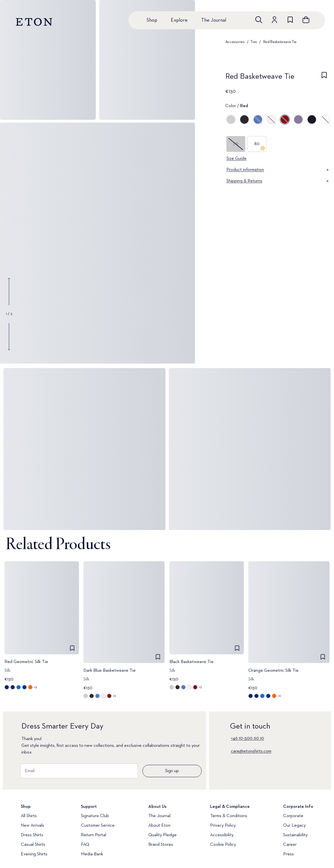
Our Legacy (294, 826)
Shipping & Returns (278, 181)
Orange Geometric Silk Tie (273, 671)
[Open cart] (306, 20)
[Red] (285, 120)
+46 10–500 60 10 (247, 738)
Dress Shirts (32, 835)
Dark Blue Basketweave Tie (110, 671)
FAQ (85, 845)
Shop (152, 20)
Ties (254, 42)
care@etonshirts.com (251, 751)
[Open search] (259, 20)
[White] (325, 120)
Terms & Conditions (229, 816)
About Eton (159, 826)
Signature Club (95, 816)
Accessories (235, 42)
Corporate (293, 816)
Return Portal (94, 835)
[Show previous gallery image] (9, 292)
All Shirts (29, 816)
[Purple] (298, 120)
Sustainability (295, 835)
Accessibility (222, 835)
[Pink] (271, 120)
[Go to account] (274, 20)
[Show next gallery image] (9, 337)
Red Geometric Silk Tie (26, 662)
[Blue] (258, 120)
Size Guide (237, 159)
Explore (179, 20)
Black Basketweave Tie (191, 662)
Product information (278, 170)
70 (236, 144)
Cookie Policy (223, 845)
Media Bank (92, 854)
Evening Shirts (34, 854)
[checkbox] (324, 78)
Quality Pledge (163, 835)
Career (290, 845)
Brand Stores (161, 845)
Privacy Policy (223, 826)
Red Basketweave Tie (280, 42)
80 (260, 146)
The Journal (214, 20)
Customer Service (98, 826)
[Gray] (231, 120)
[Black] (244, 120)
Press (288, 854)
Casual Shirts (33, 845)
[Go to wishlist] (290, 20)
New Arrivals (32, 826)
